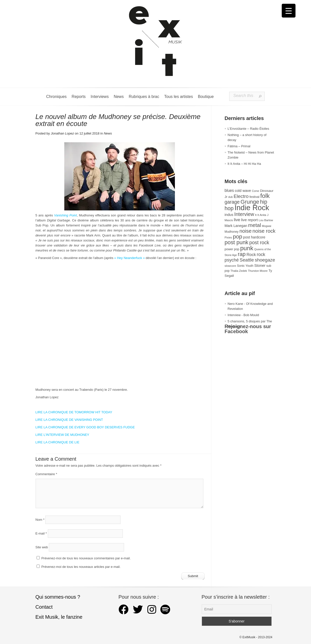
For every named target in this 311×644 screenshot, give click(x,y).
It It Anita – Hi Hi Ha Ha (244, 164)
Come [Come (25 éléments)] (256, 191)
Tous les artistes (179, 97)
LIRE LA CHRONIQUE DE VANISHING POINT (69, 420)
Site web (42, 547)
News (119, 97)
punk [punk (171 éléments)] (247, 248)
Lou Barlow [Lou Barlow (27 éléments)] (266, 220)
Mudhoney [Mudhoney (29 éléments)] (232, 232)
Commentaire (46, 474)
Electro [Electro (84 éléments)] (241, 196)
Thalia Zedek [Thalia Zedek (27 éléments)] (239, 271)
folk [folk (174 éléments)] (265, 196)
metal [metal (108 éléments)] (255, 225)
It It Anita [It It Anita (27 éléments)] (261, 215)
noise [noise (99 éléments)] (246, 231)
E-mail (41, 533)
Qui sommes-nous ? (58, 597)
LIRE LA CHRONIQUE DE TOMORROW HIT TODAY (74, 412)
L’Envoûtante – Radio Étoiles (248, 129)
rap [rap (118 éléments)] (242, 254)
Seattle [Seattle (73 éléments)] (247, 260)
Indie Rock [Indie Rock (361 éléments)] (252, 208)
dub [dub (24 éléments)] (230, 197)
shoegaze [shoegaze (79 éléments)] (265, 260)
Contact (44, 607)
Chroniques (57, 97)
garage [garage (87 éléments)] (232, 202)
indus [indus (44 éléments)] (229, 215)
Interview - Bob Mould (243, 315)
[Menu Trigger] (289, 11)
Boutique (206, 97)
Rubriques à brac (144, 97)
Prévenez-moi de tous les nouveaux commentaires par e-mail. (86, 558)
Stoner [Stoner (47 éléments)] (260, 265)
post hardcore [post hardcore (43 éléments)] (254, 237)
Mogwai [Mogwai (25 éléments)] (267, 226)
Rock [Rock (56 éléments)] (251, 254)
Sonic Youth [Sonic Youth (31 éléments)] (245, 266)
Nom (40, 520)
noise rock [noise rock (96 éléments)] (264, 231)
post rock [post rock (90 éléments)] (259, 242)
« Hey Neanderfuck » (130, 258)
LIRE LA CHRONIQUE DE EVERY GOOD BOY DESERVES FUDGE (85, 427)
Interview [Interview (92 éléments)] (244, 214)
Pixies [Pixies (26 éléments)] (228, 237)
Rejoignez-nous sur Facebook (248, 329)
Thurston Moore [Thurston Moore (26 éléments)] (258, 271)
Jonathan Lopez (62, 133)
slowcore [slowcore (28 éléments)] (230, 266)
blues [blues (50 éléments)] (229, 190)
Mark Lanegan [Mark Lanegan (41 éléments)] (236, 226)
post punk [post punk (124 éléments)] (237, 242)
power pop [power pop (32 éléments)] (232, 249)
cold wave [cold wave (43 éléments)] (243, 191)
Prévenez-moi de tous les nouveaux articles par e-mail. (81, 567)
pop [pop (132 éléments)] (238, 237)
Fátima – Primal (239, 146)
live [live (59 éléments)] (237, 220)
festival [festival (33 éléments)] (254, 197)
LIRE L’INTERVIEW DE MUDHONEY (62, 435)
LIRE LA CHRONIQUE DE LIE (58, 442)
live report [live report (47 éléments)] (250, 220)
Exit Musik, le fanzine (59, 617)
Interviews (100, 97)
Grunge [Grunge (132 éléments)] (250, 202)
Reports (79, 97)
